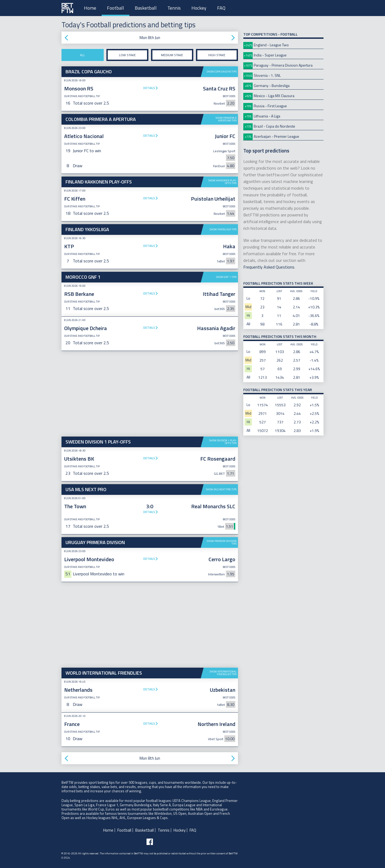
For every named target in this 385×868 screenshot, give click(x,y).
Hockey (199, 8)
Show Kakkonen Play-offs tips (222, 182)
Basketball (146, 8)
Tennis (174, 8)
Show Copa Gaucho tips (222, 72)
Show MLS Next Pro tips (221, 489)
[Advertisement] (150, 394)
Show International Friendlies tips (223, 673)
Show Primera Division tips (222, 542)
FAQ (221, 8)
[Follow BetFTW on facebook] (150, 842)
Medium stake (172, 55)
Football (115, 8)
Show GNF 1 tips (226, 277)
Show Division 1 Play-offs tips (223, 442)
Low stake (127, 55)
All (82, 55)
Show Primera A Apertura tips (226, 119)
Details (149, 88)
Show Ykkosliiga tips (223, 229)
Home (90, 8)
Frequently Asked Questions (269, 267)
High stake (217, 55)
